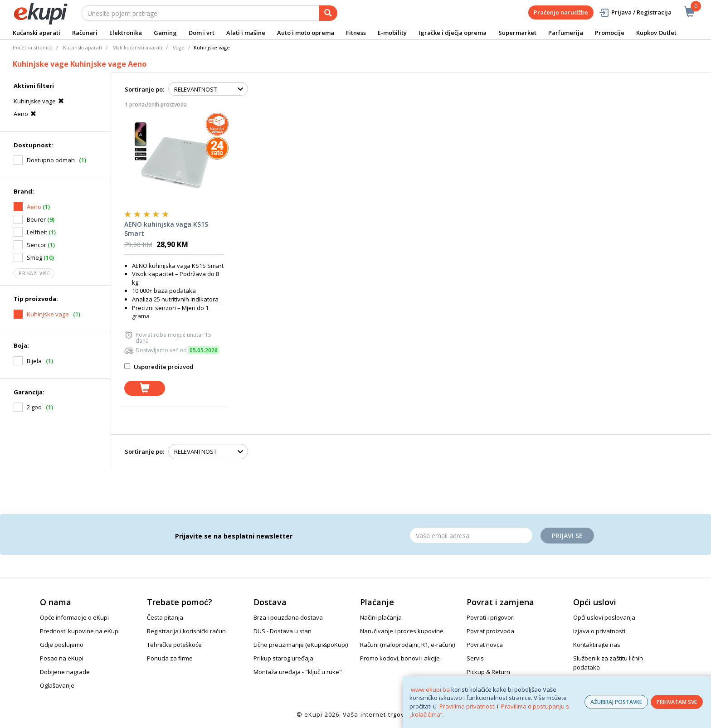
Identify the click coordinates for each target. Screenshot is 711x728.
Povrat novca (485, 645)
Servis (475, 658)
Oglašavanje (57, 685)
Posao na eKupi (62, 658)
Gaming (165, 33)
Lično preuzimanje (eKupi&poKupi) (301, 645)
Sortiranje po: (144, 89)
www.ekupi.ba (430, 689)
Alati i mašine (246, 33)
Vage (179, 47)
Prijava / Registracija (635, 12)
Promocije (610, 33)
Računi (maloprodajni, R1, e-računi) (407, 645)
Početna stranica (33, 47)
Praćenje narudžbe (561, 12)
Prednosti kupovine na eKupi (80, 631)
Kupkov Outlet (656, 33)
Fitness (356, 33)
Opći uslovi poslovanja (604, 617)
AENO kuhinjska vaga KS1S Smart (166, 229)
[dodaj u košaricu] (145, 388)
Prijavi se (567, 536)
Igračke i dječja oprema (453, 33)
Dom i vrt (202, 33)
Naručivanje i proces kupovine (402, 631)
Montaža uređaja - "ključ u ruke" (298, 672)
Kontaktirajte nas (597, 645)
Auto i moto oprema (306, 33)
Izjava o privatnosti (599, 631)
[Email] (471, 535)
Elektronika (126, 33)
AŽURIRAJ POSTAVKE (616, 702)
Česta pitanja (165, 617)
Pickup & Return (488, 672)
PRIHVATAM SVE (677, 702)
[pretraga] (328, 13)
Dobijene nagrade (65, 672)
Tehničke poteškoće (174, 645)
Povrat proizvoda (490, 631)
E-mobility (392, 33)
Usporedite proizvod (159, 367)
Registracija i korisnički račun (186, 631)
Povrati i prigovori (491, 617)
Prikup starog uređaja (283, 658)
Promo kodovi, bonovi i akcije (400, 658)
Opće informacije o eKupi (74, 617)
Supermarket (517, 33)
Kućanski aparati (37, 33)
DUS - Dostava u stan (282, 631)
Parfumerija (566, 33)
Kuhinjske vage (40, 101)
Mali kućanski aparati (137, 47)
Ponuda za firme (170, 658)
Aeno (26, 114)
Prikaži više (34, 273)
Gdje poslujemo (62, 645)
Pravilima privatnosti (468, 706)
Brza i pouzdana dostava (288, 617)
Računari (85, 33)
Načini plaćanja (381, 617)
